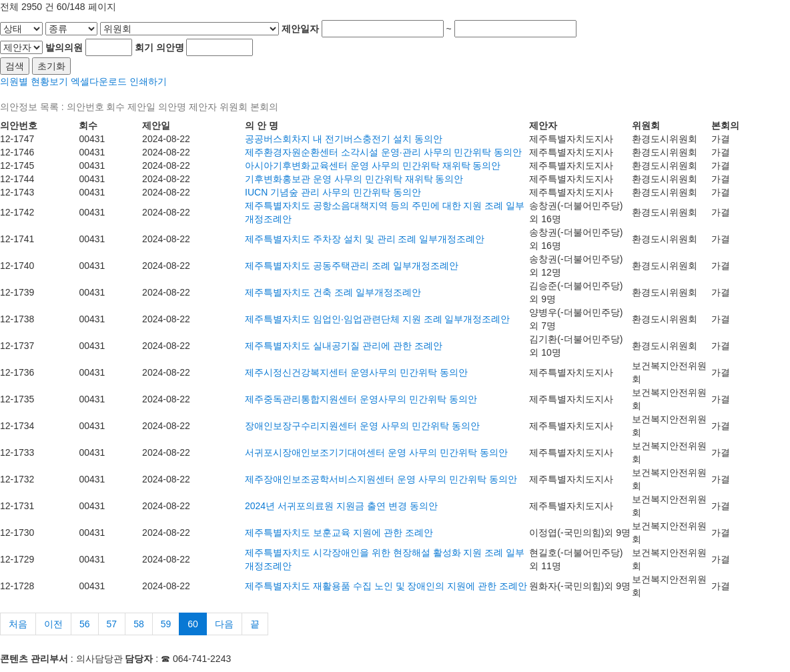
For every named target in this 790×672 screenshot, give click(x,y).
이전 (53, 624)
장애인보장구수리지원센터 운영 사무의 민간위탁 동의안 (362, 426)
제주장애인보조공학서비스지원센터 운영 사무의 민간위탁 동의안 (381, 479)
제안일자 (300, 29)
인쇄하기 (148, 81)
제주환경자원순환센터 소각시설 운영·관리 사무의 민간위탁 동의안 (383, 152)
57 (112, 624)
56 (85, 624)
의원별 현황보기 (34, 81)
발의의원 (64, 47)
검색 (15, 66)
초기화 (51, 66)
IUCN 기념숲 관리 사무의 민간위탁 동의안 (333, 192)
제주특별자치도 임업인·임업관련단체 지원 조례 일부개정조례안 (377, 319)
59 (166, 624)
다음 (224, 624)
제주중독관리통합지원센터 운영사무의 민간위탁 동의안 (361, 399)
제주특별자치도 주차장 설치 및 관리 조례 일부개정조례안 (365, 239)
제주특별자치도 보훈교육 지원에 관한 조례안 (339, 533)
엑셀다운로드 (99, 81)
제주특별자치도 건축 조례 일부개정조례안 (333, 292)
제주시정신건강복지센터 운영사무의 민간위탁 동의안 (356, 372)
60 (193, 624)
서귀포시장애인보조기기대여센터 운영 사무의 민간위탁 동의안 (376, 452)
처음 (18, 624)
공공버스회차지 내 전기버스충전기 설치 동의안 (344, 139)
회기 (144, 47)
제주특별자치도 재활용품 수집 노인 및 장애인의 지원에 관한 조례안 (386, 586)
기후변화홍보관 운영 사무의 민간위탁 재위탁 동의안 (354, 179)
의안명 (170, 47)
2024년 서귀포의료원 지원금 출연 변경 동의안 (341, 506)
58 (139, 624)
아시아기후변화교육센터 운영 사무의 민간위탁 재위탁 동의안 (373, 165)
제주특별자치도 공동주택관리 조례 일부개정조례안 (352, 266)
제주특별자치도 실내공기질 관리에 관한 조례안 (344, 346)
